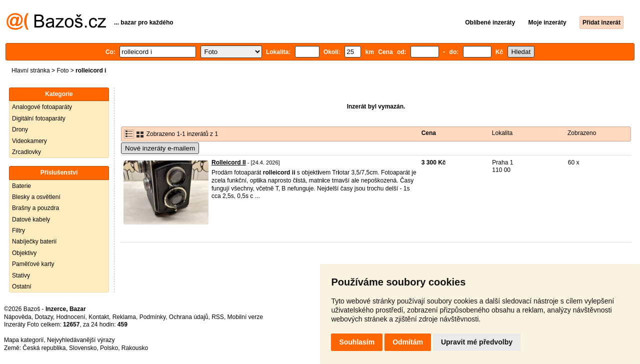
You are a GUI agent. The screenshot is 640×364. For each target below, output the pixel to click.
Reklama (124, 317)
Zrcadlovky (26, 152)
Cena (429, 133)
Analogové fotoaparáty (42, 107)
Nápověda (18, 317)
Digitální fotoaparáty (39, 118)
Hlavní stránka (31, 70)
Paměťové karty (33, 264)
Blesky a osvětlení (36, 197)
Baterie (21, 186)
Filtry (18, 230)
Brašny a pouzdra (35, 208)
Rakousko (135, 348)
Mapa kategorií (24, 340)
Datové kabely (31, 219)
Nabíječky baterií (34, 241)
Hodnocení (71, 317)
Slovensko (83, 348)
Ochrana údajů (189, 317)
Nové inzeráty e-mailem (160, 148)
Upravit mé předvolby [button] (477, 342)
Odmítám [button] (408, 342)
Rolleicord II (229, 162)
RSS (218, 317)
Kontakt (99, 317)
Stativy (21, 275)
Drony (20, 129)
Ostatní (22, 286)
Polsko (109, 348)
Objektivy (24, 253)
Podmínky (152, 317)
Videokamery (29, 141)
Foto (62, 70)
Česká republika (44, 348)
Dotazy (43, 317)
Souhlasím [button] (357, 342)
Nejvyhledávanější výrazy (81, 340)
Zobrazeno (582, 133)
